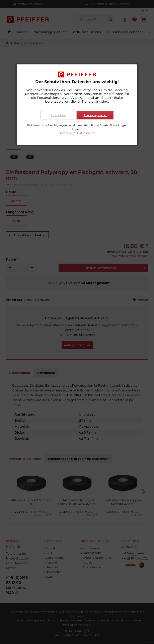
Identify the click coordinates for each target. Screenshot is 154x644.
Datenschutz (86, 133)
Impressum (68, 133)
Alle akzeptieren (96, 115)
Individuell (59, 115)
